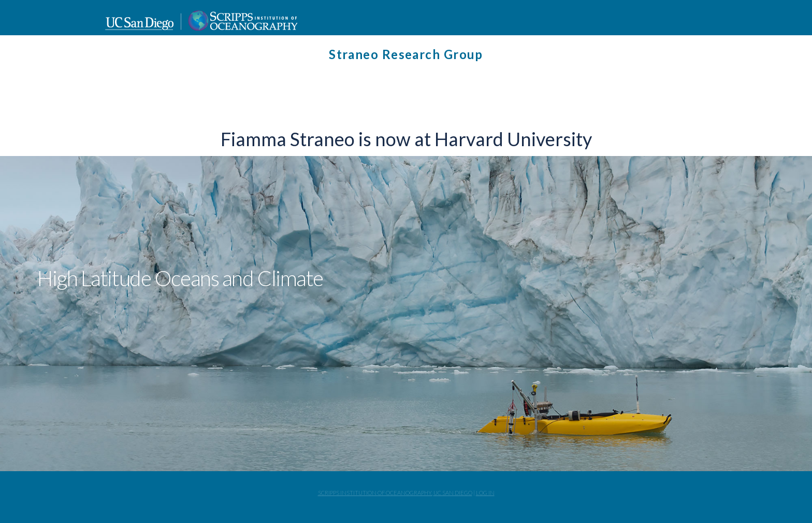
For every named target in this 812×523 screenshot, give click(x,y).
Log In (485, 493)
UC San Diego (453, 493)
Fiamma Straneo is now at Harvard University (406, 139)
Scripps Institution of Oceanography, (375, 493)
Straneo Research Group (406, 54)
